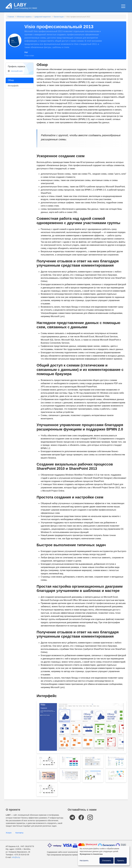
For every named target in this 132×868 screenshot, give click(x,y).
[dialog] (104, 856)
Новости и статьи (79, 8)
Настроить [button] (84, 861)
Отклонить (107, 861)
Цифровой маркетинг (43, 19)
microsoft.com (17, 74)
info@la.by (16, 860)
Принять (121, 861)
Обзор (11, 83)
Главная (11, 19)
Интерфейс (13, 88)
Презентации (59, 19)
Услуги (9, 835)
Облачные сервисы (57, 8)
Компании (118, 8)
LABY (20, 6)
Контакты (19, 835)
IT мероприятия (100, 8)
